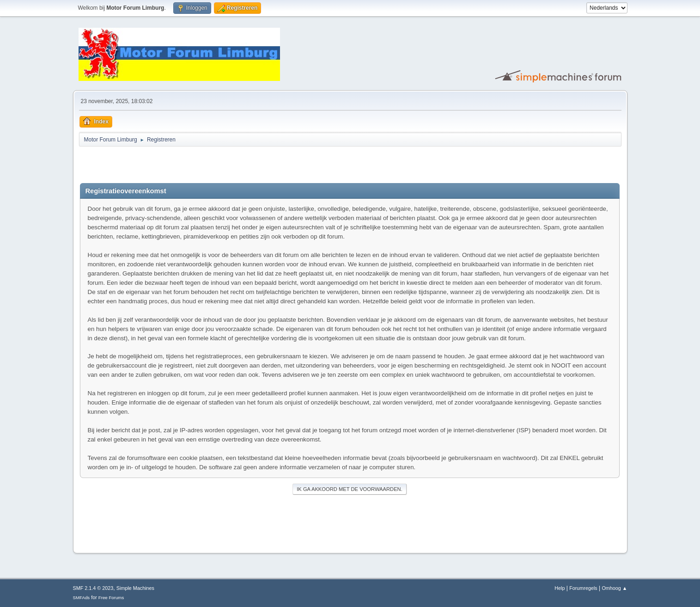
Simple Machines (135, 588)
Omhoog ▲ (614, 588)
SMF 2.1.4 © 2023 (93, 588)
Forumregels (583, 588)
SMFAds (82, 598)
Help (560, 588)
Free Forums (111, 598)
